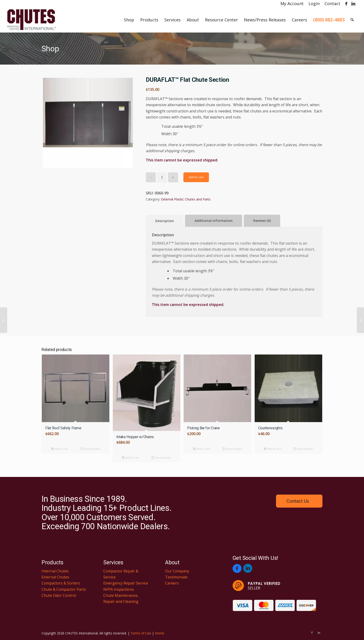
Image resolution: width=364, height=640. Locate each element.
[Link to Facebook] (346, 3)
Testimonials (176, 577)
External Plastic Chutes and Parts (186, 199)
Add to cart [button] (60, 449)
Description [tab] (165, 221)
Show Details (91, 449)
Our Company (177, 571)
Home (159, 633)
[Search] (352, 20)
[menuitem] (292, 3)
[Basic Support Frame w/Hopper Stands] (4, 320)
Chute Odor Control (59, 595)
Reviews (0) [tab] (262, 221)
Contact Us (298, 501)
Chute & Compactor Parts (64, 589)
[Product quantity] (162, 177)
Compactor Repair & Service (121, 574)
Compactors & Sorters (61, 583)
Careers (172, 583)
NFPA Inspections (119, 589)
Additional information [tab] (214, 221)
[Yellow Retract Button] (360, 320)
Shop (50, 49)
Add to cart (196, 177)
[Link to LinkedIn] (353, 3)
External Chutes (55, 577)
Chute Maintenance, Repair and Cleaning (121, 598)
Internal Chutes (55, 571)
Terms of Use (141, 633)
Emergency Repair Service (126, 583)
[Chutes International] (32, 20)
